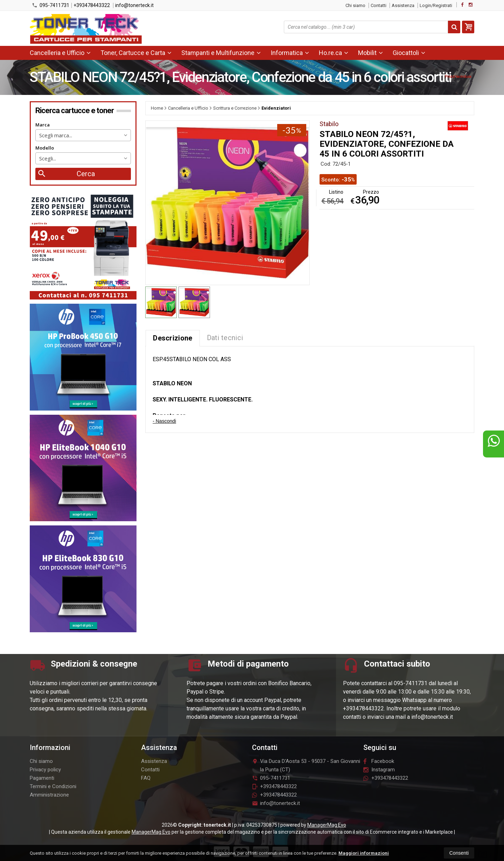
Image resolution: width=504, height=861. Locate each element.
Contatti (379, 5)
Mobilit (370, 53)
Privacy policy (45, 770)
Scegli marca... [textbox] (56, 135)
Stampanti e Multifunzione (221, 53)
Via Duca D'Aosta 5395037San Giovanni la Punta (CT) (306, 765)
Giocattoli (409, 53)
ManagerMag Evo (327, 825)
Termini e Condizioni (53, 786)
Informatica (290, 53)
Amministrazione (49, 795)
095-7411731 (51, 5)
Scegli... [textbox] (48, 158)
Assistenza (403, 5)
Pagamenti (42, 778)
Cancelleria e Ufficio (60, 53)
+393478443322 (92, 5)
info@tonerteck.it (134, 5)
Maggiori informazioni (364, 853)
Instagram (379, 770)
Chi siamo (355, 5)
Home (157, 108)
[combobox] (83, 135)
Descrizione (173, 338)
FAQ (146, 778)
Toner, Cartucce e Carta (136, 53)
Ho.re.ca (334, 53)
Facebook (379, 761)
